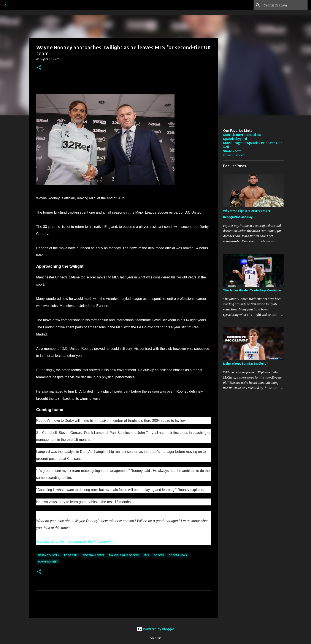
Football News (93, 555)
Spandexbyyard (235, 139)
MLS (146, 555)
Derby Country (49, 555)
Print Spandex (234, 155)
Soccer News (178, 555)
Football (71, 555)
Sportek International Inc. (243, 135)
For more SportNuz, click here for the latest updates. (77, 542)
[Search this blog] (285, 5)
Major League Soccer (124, 555)
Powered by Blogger (155, 629)
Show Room (232, 151)
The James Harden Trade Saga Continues (252, 290)
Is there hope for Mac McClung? (245, 364)
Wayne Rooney (48, 562)
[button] (39, 68)
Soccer (159, 555)
